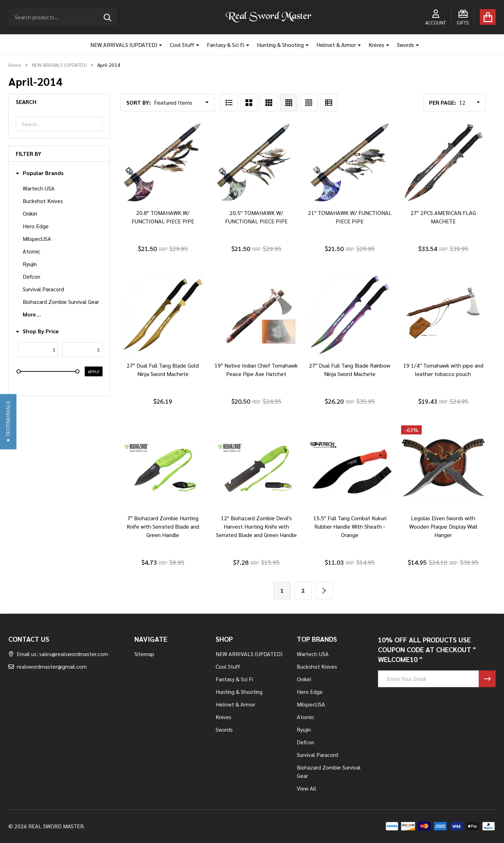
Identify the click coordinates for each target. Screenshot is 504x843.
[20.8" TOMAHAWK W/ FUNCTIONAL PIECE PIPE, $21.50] (163, 162)
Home (15, 65)
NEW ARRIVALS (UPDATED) (124, 45)
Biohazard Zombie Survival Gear (61, 302)
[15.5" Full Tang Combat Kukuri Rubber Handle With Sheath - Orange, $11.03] (350, 468)
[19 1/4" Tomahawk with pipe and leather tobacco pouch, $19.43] (443, 315)
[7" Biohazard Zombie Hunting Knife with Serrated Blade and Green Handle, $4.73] (163, 468)
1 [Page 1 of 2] (282, 590)
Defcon (31, 276)
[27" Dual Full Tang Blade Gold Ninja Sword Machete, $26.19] (163, 315)
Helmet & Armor (336, 45)
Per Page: (443, 102)
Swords (405, 45)
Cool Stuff (182, 45)
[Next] (324, 591)
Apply (94, 371)
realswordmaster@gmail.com (48, 666)
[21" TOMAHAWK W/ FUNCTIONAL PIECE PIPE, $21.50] (350, 162)
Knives (376, 45)
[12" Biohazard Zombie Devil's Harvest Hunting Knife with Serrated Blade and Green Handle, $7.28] (256, 468)
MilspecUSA (37, 239)
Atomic (31, 251)
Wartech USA (39, 188)
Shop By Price (37, 331)
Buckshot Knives (43, 201)
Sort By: (139, 102)
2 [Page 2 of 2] (303, 590)
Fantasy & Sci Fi (226, 45)
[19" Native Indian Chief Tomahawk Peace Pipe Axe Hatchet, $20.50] (256, 315)
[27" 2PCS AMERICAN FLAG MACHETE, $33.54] (443, 162)
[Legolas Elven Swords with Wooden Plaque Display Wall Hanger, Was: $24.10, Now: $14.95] (443, 468)
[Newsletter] (487, 679)
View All (306, 788)
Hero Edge (36, 226)
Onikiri (30, 213)
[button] (8, 421)
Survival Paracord (43, 289)
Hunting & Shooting (280, 45)
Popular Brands (40, 173)
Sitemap (144, 654)
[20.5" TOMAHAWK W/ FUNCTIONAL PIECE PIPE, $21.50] (256, 162)
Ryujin (30, 264)
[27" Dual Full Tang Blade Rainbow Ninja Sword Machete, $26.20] (350, 315)
